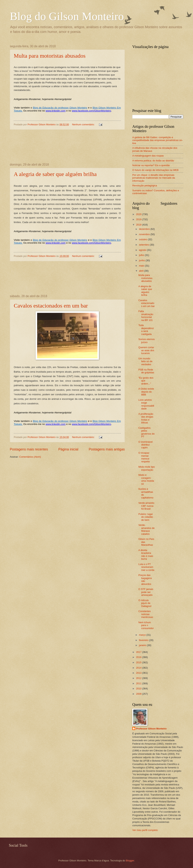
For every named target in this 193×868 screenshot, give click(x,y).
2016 (139, 657)
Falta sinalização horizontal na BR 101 (146, 316)
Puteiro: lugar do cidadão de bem (146, 517)
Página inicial (68, 449)
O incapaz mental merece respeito (144, 457)
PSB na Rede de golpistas (146, 371)
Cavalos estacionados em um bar (51, 306)
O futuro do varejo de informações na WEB (155, 170)
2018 (139, 225)
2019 (139, 219)
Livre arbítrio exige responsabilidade (146, 404)
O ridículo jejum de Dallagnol (145, 603)
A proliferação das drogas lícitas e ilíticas (146, 418)
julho (142, 255)
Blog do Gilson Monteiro (67, 16)
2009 (139, 694)
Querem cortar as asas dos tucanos (146, 350)
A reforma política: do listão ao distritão (153, 161)
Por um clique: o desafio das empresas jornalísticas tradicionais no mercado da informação (154, 178)
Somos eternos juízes (147, 341)
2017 (139, 652)
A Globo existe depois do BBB (146, 392)
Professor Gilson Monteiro (151, 729)
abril (142, 271)
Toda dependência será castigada (146, 330)
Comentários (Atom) (30, 457)
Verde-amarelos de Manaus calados (146, 529)
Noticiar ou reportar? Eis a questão (151, 165)
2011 (139, 683)
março (143, 635)
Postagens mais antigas (107, 449)
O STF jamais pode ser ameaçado (146, 592)
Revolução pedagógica (145, 186)
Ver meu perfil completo (145, 830)
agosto (143, 250)
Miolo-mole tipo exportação (147, 468)
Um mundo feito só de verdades (145, 361)
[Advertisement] (67, 146)
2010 (139, 689)
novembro (145, 234)
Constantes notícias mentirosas (146, 614)
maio (142, 266)
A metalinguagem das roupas (148, 156)
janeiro (143, 645)
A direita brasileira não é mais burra (146, 555)
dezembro (145, 229)
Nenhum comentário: (84, 124)
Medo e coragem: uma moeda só (146, 479)
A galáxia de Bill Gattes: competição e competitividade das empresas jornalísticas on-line (158, 140)
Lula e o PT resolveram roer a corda (146, 567)
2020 (139, 214)
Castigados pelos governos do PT (146, 432)
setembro (144, 245)
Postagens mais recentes (29, 449)
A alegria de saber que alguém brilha (55, 174)
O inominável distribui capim (145, 445)
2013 (139, 673)
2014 (139, 668)
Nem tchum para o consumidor (146, 625)
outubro (143, 239)
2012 (139, 678)
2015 (139, 662)
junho (142, 260)
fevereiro (144, 640)
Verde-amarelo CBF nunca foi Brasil (146, 506)
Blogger (130, 861)
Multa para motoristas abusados (50, 56)
